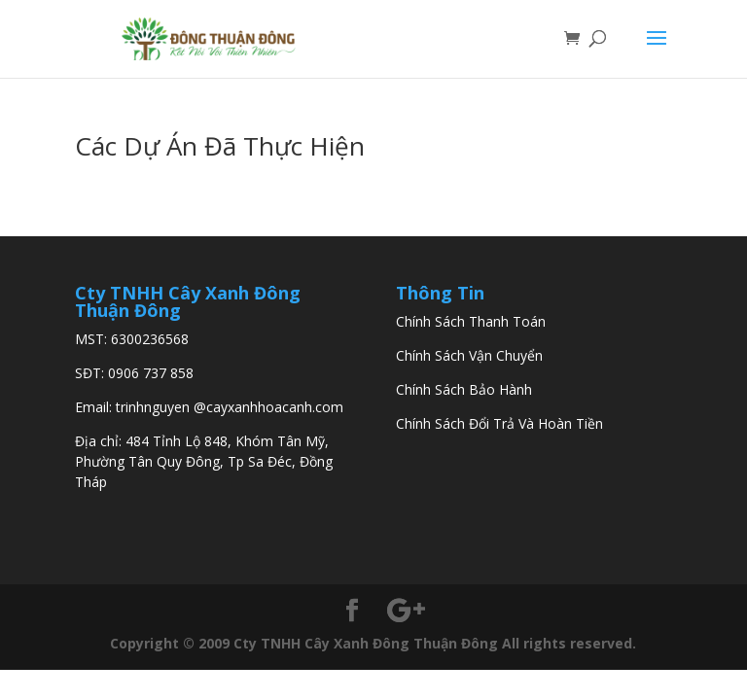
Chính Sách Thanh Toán (471, 321)
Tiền (587, 423)
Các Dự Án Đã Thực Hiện (220, 146)
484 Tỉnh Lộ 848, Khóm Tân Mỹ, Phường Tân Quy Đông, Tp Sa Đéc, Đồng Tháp (204, 461)
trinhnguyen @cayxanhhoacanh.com (230, 407)
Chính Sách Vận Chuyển (469, 355)
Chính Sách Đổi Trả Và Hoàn (484, 423)
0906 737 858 (151, 373)
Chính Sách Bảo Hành (464, 389)
